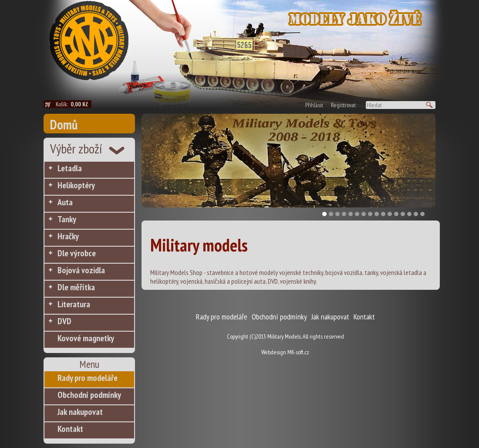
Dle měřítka (76, 287)
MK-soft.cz (298, 352)
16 (422, 214)
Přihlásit (314, 105)
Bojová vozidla (81, 270)
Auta (65, 202)
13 (403, 214)
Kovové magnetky (86, 338)
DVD (64, 321)
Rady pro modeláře (88, 378)
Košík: (74, 104)
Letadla (70, 168)
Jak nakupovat (80, 412)
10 (383, 214)
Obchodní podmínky (89, 395)
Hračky (68, 236)
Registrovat (343, 105)
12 (396, 214)
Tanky (67, 219)
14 (409, 214)
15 (416, 214)
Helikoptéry (76, 185)
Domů (64, 124)
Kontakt (70, 429)
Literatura (74, 304)
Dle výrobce (77, 253)
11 (390, 214)
